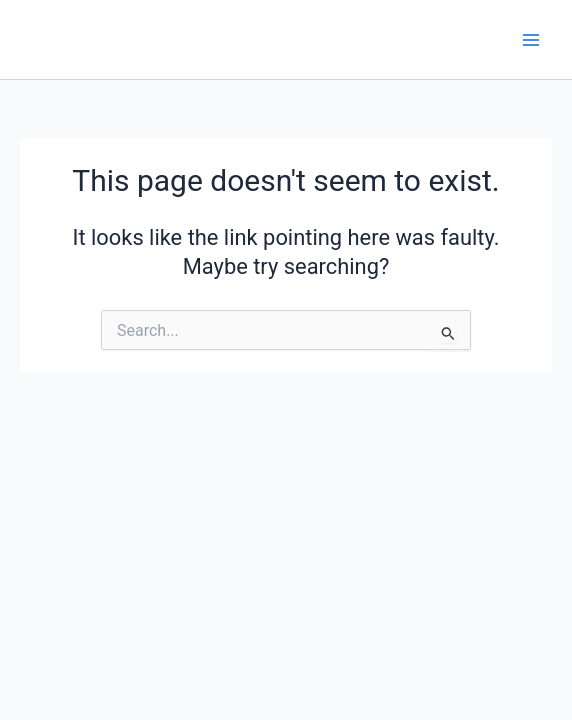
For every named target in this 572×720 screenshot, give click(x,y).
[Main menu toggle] (531, 40)
